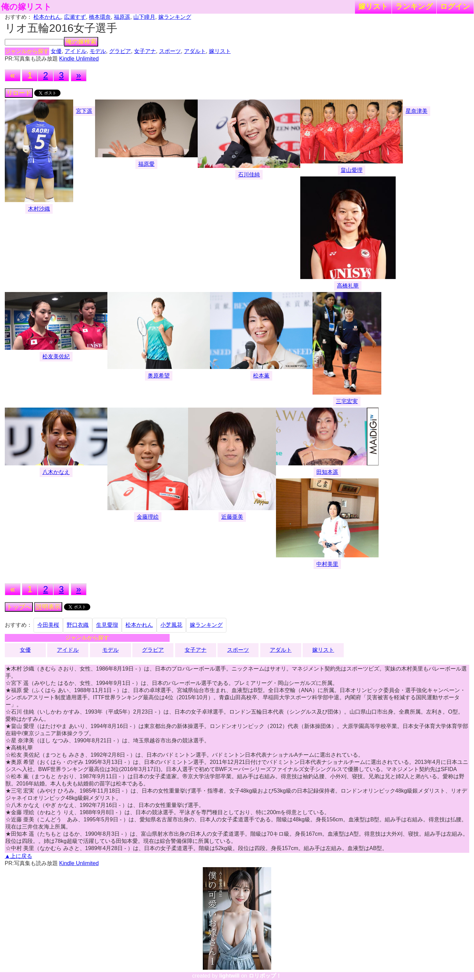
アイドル (76, 51)
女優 (56, 51)
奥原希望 (159, 376)
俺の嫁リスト (26, 7)
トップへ (19, 607)
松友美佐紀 (56, 356)
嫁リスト (373, 6)
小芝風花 (171, 625)
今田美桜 (48, 625)
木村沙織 (39, 209)
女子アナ (145, 51)
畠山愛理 (352, 170)
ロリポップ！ (265, 976)
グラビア (120, 51)
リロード (19, 93)
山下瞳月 (144, 17)
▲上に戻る (18, 856)
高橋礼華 (348, 286)
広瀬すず (75, 17)
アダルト (195, 51)
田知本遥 (327, 472)
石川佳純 (249, 175)
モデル (98, 51)
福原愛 (146, 164)
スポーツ (170, 51)
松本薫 (261, 376)
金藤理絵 (148, 517)
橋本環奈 (100, 17)
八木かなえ (56, 472)
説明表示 (48, 607)
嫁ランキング (175, 17)
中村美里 (327, 564)
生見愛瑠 (107, 625)
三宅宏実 (347, 401)
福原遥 (122, 17)
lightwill (229, 976)
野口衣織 (78, 625)
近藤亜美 (232, 517)
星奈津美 (417, 111)
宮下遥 (84, 111)
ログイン (455, 6)
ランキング (414, 6)
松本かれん (47, 17)
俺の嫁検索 (81, 42)
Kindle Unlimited (79, 59)
